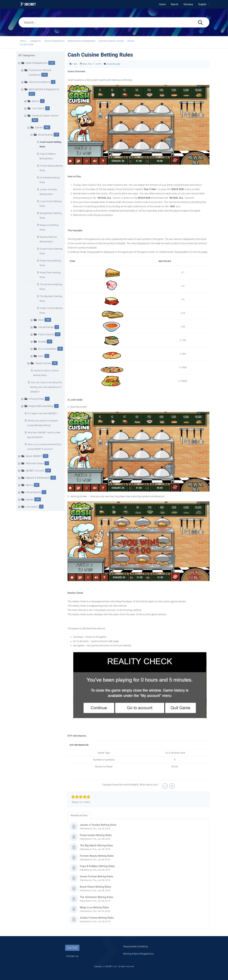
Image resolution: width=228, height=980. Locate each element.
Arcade (42, 342)
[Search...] (114, 22)
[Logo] (28, 4)
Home (23, 41)
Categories (35, 41)
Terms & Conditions (40, 82)
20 (60, 349)
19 (50, 341)
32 (58, 334)
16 (53, 478)
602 (35, 120)
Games (131, 41)
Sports (36, 101)
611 (32, 94)
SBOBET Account (35, 471)
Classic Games (43, 363)
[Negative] (172, 785)
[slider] (81, 797)
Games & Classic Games (111, 41)
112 (45, 75)
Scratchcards (27, 44)
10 (46, 456)
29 (48, 470)
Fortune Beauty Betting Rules (97, 856)
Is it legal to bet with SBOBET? (43, 413)
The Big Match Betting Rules (96, 846)
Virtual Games (46, 327)
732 (52, 63)
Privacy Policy (37, 399)
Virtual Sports (33, 492)
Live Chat (72, 948)
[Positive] (165, 785)
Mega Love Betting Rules (94, 907)
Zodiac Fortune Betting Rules (97, 918)
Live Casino (38, 108)
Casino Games (46, 334)
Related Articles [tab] (79, 815)
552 (47, 127)
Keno (41, 356)
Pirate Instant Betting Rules (96, 835)
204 (38, 499)
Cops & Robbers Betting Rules (97, 866)
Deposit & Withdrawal (38, 478)
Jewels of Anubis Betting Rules (98, 825)
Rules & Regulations (55, 41)
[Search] (200, 22)
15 (56, 135)
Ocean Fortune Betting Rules (96, 876)
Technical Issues (35, 463)
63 (37, 485)
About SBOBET (34, 456)
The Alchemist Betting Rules (96, 897)
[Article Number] (71, 64)
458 (48, 320)
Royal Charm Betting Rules (95, 887)
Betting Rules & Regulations (82, 41)
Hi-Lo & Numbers (47, 349)
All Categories (27, 55)
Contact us (72, 956)
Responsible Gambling (41, 406)
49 (55, 363)
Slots (41, 320)
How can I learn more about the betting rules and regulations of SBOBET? (46, 387)
